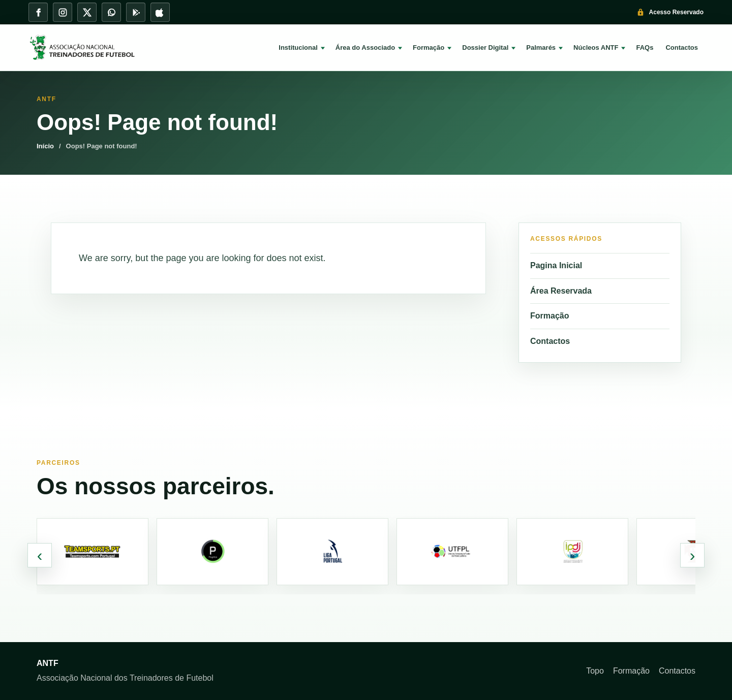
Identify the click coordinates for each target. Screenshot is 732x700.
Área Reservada (561, 291)
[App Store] (160, 12)
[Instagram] (63, 12)
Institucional (298, 47)
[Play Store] (136, 12)
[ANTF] (89, 48)
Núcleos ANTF (596, 47)
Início (45, 146)
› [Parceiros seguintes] (693, 555)
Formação (429, 47)
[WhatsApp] (111, 12)
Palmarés (541, 47)
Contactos (682, 47)
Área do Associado (365, 47)
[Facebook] (38, 12)
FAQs (645, 47)
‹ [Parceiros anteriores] (40, 555)
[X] (87, 12)
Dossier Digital (485, 47)
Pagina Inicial (556, 265)
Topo (595, 671)
